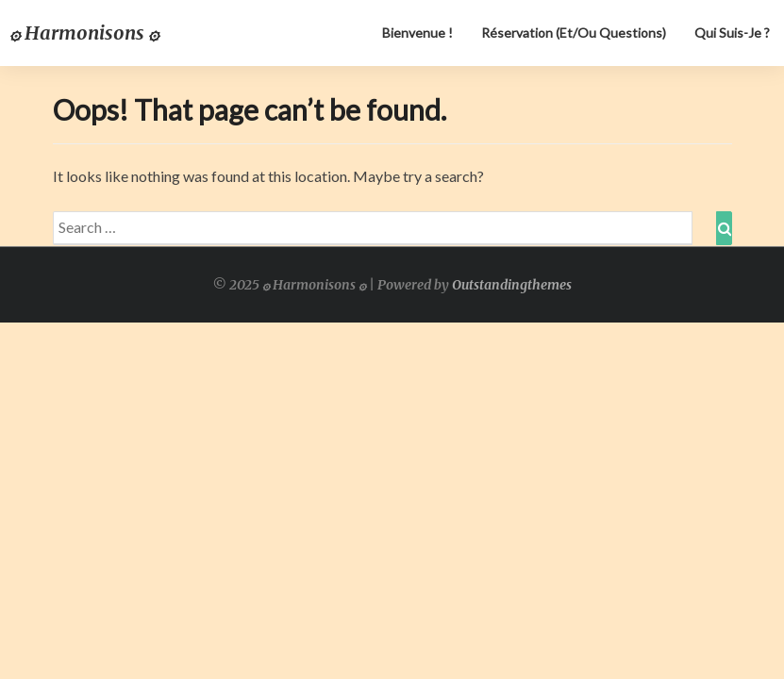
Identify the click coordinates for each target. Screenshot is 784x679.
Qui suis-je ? (732, 33)
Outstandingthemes (512, 285)
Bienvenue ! (417, 33)
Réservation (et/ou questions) (574, 33)
